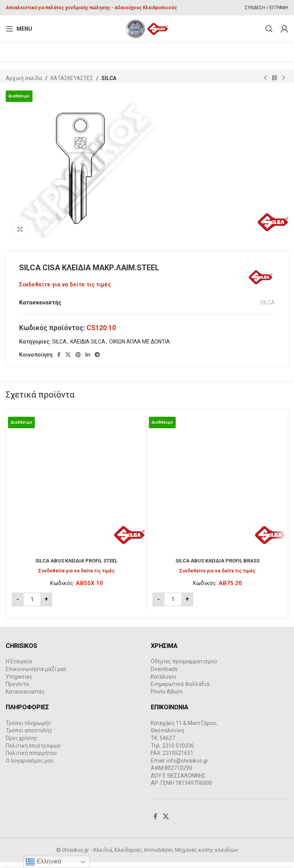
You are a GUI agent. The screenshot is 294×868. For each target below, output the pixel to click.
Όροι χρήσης (22, 744)
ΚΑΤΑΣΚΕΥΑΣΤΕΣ (72, 78)
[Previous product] (265, 78)
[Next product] (284, 78)
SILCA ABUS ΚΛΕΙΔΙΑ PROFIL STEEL (77, 567)
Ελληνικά (43, 862)
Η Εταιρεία (19, 667)
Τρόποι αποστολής (29, 736)
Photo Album (167, 697)
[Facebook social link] (59, 361)
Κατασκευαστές (25, 697)
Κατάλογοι (164, 682)
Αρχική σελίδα (24, 78)
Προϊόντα (17, 690)
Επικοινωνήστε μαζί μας (36, 675)
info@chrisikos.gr (187, 766)
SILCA (109, 78)
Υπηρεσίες (19, 682)
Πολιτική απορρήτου (31, 759)
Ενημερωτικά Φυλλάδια (180, 690)
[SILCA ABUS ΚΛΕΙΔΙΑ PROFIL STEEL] (76, 491)
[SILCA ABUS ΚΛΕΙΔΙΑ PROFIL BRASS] (217, 491)
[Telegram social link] (97, 361)
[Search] (269, 29)
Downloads (164, 675)
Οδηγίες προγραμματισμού (184, 667)
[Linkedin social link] (88, 361)
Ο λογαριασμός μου (30, 766)
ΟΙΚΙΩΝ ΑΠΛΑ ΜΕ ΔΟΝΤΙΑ (140, 347)
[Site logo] (147, 28)
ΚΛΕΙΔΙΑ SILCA (88, 347)
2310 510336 (178, 751)
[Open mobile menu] (19, 29)
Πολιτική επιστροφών (33, 751)
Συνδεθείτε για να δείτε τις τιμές (65, 284)
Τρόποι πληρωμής (28, 729)
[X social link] (68, 361)
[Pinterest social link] (78, 361)
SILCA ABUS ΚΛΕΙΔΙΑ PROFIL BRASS (217, 567)
